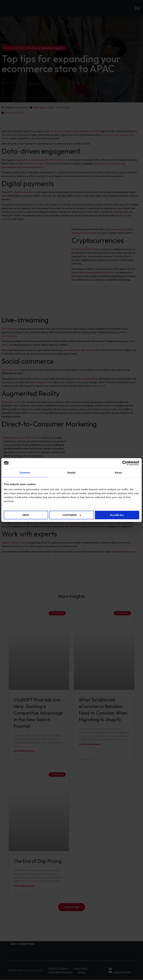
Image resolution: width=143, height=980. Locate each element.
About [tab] (118, 472)
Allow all (117, 515)
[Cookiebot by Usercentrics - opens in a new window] (125, 463)
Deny (26, 515)
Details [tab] (71, 472)
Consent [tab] (25, 472)
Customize (72, 515)
